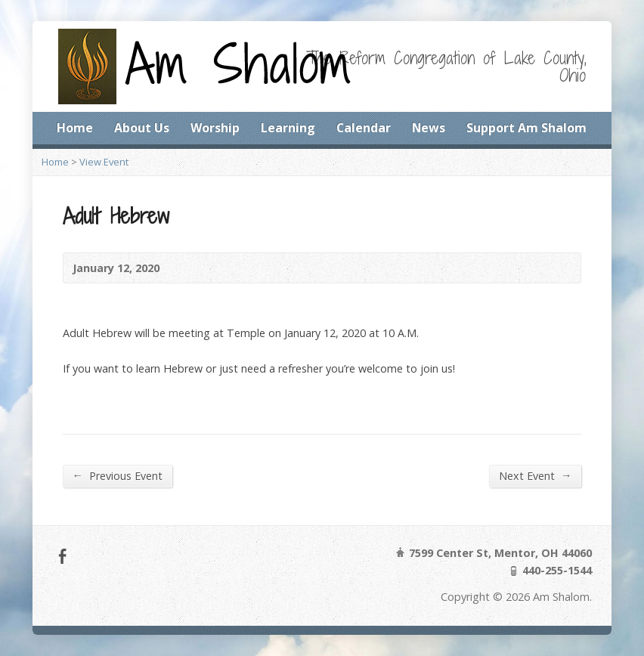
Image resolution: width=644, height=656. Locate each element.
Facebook (62, 556)
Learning (288, 128)
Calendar (364, 128)
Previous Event (118, 475)
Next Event (535, 475)
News (429, 128)
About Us (142, 128)
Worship (215, 128)
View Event (104, 162)
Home (75, 128)
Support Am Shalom (526, 128)
